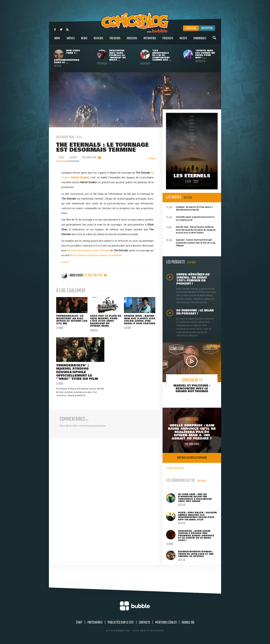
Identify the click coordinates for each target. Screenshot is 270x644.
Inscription (207, 28)
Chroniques (200, 40)
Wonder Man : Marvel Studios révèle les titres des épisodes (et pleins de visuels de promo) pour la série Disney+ (191, 229)
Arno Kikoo (72, 275)
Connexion (191, 28)
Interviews (150, 40)
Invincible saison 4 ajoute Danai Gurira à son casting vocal (190, 218)
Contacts (144, 622)
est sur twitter (95, 275)
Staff (79, 622)
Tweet (152, 158)
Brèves (71, 40)
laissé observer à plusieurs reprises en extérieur (96, 255)
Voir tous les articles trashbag (192, 458)
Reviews (98, 40)
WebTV (183, 40)
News (84, 40)
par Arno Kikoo (89, 158)
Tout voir (188, 198)
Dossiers (132, 40)
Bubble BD (188, 622)
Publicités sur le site (121, 622)
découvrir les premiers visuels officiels (88, 250)
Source (65, 262)
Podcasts (168, 40)
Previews (115, 40)
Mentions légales (166, 622)
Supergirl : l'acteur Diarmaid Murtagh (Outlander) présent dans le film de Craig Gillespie (191, 242)
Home (57, 40)
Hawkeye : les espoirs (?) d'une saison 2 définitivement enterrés (189, 208)
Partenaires (95, 622)
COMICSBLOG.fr (175, 468)
